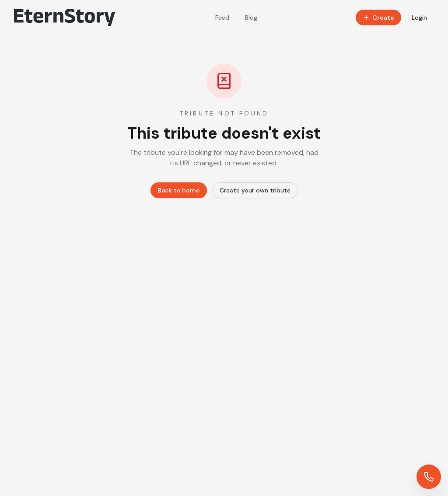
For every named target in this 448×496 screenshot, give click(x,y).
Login (419, 17)
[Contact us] (429, 477)
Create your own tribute (255, 190)
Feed (222, 17)
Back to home (179, 190)
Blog (251, 17)
